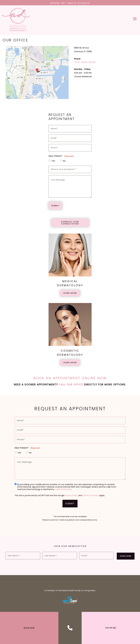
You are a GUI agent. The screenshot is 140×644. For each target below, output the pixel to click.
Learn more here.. (64, 490)
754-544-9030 (85, 63)
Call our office (71, 385)
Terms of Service (91, 496)
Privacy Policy (71, 496)
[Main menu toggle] (135, 19)
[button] (70, 224)
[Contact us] (70, 628)
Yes (53, 162)
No (64, 162)
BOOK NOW (29, 628)
